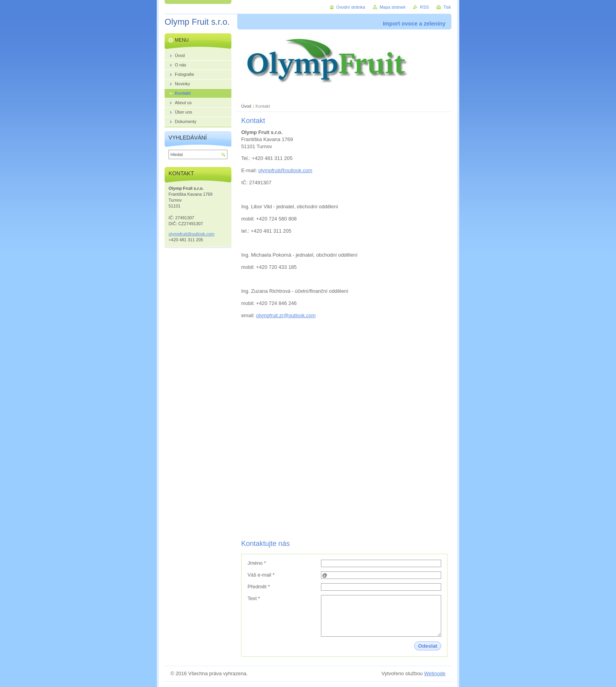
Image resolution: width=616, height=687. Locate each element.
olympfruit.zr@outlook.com (286, 315)
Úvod (246, 106)
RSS (424, 7)
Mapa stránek (392, 7)
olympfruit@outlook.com (285, 170)
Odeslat (428, 646)
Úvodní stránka (351, 7)
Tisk (447, 7)
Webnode (435, 673)
